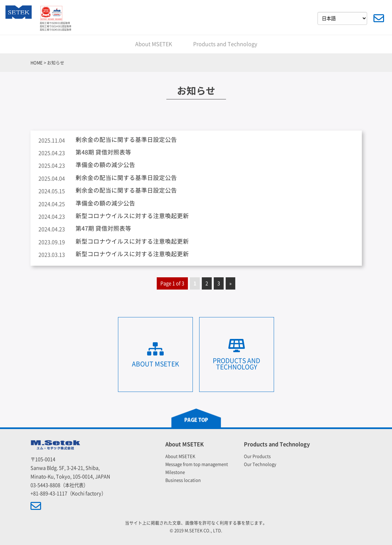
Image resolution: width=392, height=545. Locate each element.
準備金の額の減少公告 (105, 165)
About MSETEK (154, 44)
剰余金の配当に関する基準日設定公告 (126, 140)
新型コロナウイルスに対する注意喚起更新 (132, 216)
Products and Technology (225, 44)
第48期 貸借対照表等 (103, 152)
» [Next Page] (230, 283)
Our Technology (260, 464)
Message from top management (197, 464)
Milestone (175, 472)
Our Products (257, 456)
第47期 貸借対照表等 (103, 228)
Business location (183, 480)
